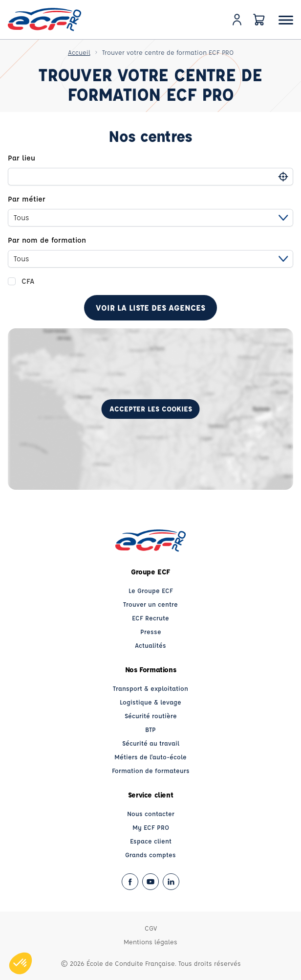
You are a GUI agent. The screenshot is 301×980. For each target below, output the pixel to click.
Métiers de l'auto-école (150, 757)
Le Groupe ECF (151, 590)
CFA (28, 281)
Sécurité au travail (151, 743)
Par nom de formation (47, 240)
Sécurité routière (151, 716)
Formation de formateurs (151, 770)
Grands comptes (150, 855)
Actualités (150, 645)
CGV (151, 928)
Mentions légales (150, 942)
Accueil (79, 52)
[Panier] (259, 20)
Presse (151, 631)
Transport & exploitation (150, 688)
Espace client (151, 841)
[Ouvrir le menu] (286, 20)
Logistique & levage (150, 702)
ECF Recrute (150, 618)
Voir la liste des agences (150, 308)
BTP (150, 729)
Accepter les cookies (151, 409)
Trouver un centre (150, 604)
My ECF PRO (151, 827)
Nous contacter (151, 813)
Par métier (27, 199)
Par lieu (21, 158)
